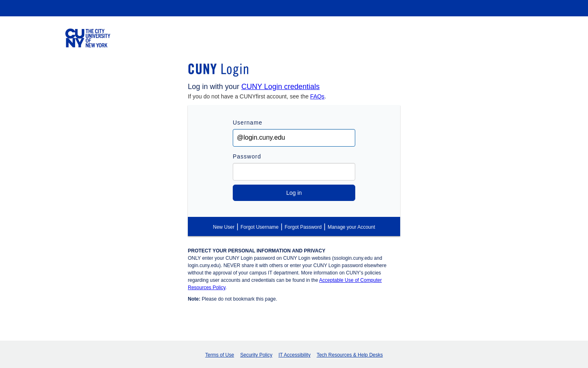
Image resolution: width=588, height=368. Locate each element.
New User (224, 227)
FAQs (317, 96)
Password (247, 156)
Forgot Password (303, 227)
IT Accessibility (294, 355)
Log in (294, 193)
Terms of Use (220, 355)
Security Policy (256, 355)
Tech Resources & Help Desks (350, 355)
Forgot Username (259, 227)
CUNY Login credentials (281, 87)
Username (248, 123)
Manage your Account (351, 227)
